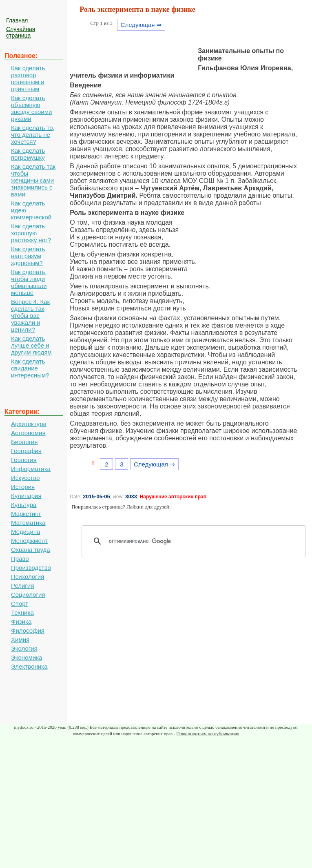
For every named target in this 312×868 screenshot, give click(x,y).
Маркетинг (26, 514)
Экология (24, 648)
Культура (24, 505)
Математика (28, 523)
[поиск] (197, 541)
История (23, 487)
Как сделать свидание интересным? (30, 368)
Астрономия (28, 433)
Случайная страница (21, 32)
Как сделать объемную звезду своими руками (31, 108)
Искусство (25, 478)
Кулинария (26, 496)
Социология (28, 595)
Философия (28, 630)
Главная (17, 20)
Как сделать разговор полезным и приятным (28, 78)
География (26, 451)
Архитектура (29, 424)
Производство (31, 568)
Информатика (31, 469)
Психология (28, 577)
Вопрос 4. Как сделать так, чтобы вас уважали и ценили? (30, 316)
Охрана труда (31, 550)
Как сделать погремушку (28, 154)
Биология (24, 442)
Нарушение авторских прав (173, 497)
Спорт (20, 604)
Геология (24, 460)
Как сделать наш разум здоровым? (28, 256)
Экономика (27, 657)
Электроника (29, 666)
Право (20, 559)
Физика (21, 621)
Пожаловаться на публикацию (208, 734)
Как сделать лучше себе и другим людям (31, 345)
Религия (22, 586)
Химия (20, 639)
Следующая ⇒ (141, 25)
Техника (22, 613)
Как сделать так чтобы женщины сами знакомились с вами (33, 180)
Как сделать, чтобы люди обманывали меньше (29, 282)
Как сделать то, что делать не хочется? (33, 135)
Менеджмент (29, 541)
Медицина (25, 532)
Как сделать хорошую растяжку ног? (31, 233)
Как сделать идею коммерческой (31, 210)
